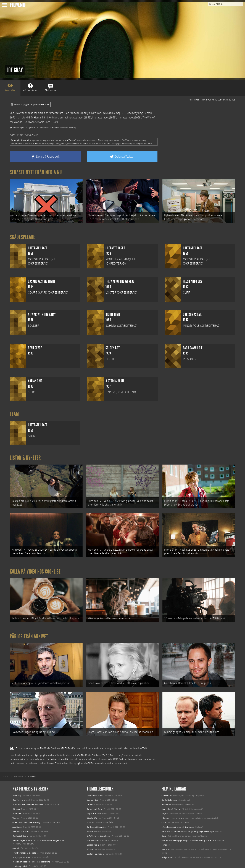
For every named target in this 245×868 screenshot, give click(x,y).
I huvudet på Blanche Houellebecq (28, 795)
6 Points (91, 813)
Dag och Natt (93, 791)
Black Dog (17, 786)
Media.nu (166, 840)
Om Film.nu (167, 786)
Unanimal (17, 804)
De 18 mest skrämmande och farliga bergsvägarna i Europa (188, 822)
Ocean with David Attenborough (27, 813)
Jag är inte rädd (94, 804)
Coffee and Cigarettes (97, 818)
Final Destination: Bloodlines (25, 844)
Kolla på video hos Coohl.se (35, 567)
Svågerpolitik (168, 848)
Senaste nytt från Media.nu (36, 172)
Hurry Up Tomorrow (21, 848)
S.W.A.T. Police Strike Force (99, 827)
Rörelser (16, 800)
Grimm (90, 795)
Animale (16, 839)
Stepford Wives (94, 809)
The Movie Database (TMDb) (95, 746)
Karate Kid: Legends (21, 862)
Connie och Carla (95, 800)
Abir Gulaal (17, 818)
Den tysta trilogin (20, 827)
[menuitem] (6, 768)
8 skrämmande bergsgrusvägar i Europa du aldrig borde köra (189, 831)
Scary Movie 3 (93, 831)
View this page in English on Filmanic (30, 105)
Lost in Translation (95, 845)
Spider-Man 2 (93, 836)
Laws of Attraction (95, 786)
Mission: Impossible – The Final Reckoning (31, 853)
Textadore (166, 836)
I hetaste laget (75, 118)
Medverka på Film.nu (171, 800)
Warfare (16, 809)
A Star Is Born (43, 122)
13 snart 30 (92, 840)
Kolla (164, 827)
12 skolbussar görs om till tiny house (178, 818)
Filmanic (165, 809)
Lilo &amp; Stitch (20, 857)
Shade (90, 822)
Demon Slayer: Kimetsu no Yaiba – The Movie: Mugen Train (38, 831)
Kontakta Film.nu (169, 791)
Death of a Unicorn (21, 822)
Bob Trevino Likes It (21, 791)
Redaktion (166, 795)
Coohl (164, 813)
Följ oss (165, 804)
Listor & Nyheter (25, 456)
